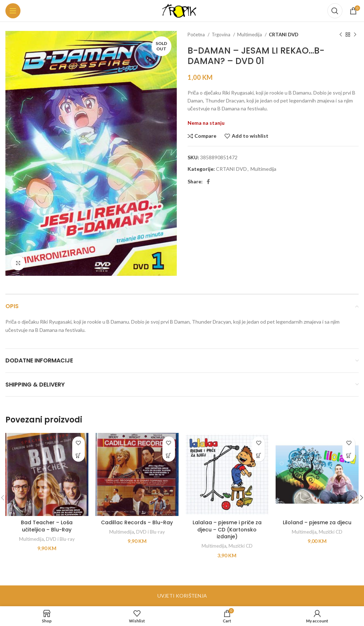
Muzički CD (241, 546)
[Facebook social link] (208, 182)
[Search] (335, 11)
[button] (79, 455)
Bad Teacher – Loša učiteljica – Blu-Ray (47, 526)
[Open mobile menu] (13, 11)
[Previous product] (341, 35)
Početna (197, 35)
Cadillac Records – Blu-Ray (137, 522)
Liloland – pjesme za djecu (317, 522)
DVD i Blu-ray (60, 539)
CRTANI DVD (284, 35)
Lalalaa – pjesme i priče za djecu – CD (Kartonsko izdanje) (227, 529)
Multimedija (250, 35)
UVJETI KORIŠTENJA (182, 596)
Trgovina (222, 35)
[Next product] (355, 35)
